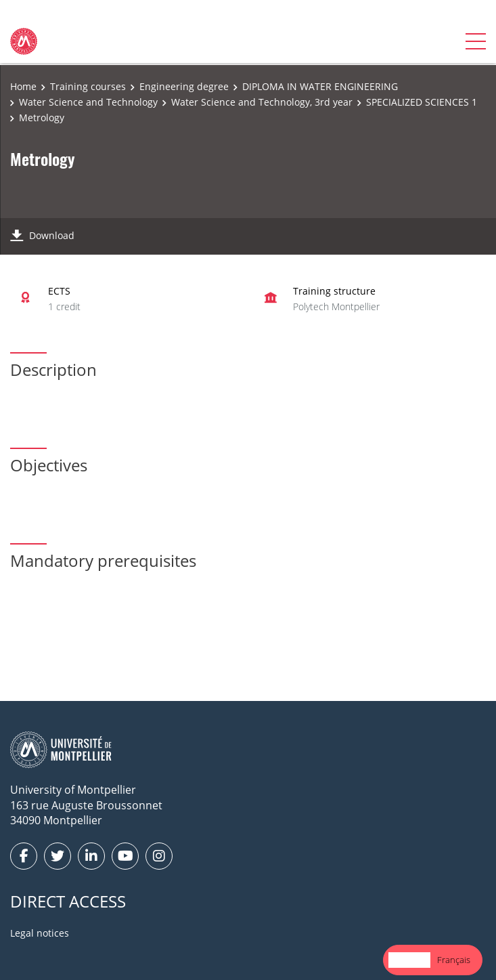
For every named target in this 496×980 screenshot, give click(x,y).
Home (23, 86)
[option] (454, 960)
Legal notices (40, 933)
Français (454, 960)
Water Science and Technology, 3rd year (262, 102)
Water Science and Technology (88, 102)
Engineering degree (184, 86)
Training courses (88, 86)
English (409, 960)
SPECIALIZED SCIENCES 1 (422, 102)
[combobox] (409, 960)
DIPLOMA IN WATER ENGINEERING (320, 86)
